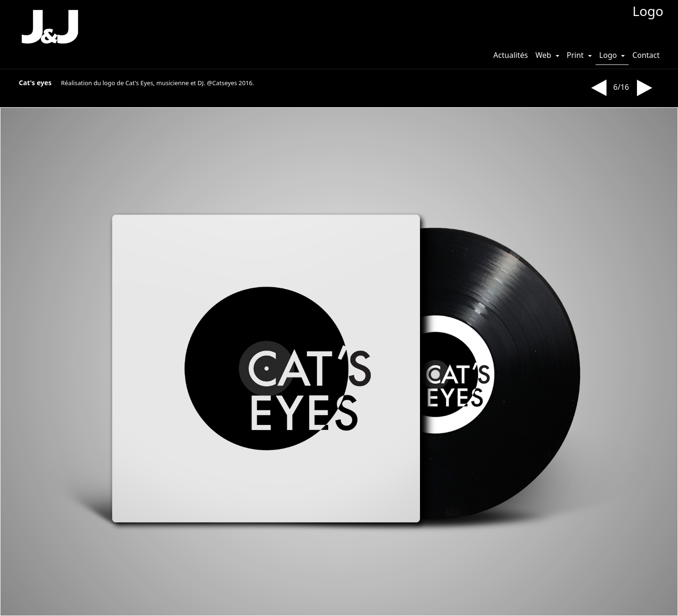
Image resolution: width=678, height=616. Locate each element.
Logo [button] (609, 55)
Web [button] (544, 55)
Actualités (511, 55)
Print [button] (576, 55)
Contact (646, 55)
